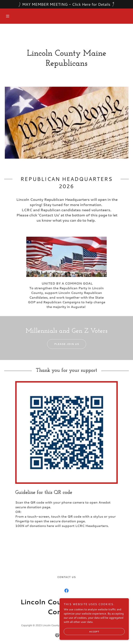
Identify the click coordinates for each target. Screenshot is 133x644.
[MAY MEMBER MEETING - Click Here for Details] (66, 4)
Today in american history (63, 551)
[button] (8, 16)
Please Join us (63, 344)
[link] (66, 591)
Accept (81, 632)
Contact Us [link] (67, 577)
